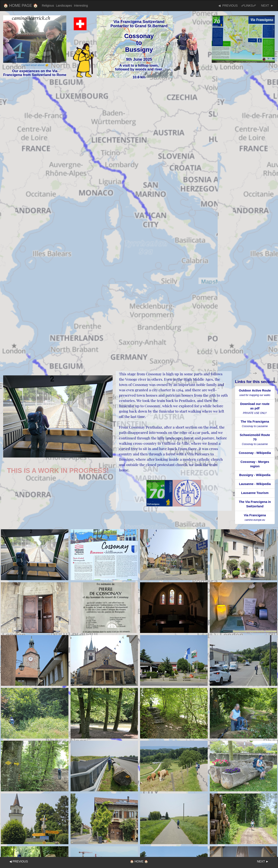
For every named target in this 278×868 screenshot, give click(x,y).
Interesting (81, 6)
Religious (48, 6)
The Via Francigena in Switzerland (255, 504)
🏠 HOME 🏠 (139, 861)
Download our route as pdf (255, 408)
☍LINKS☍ (248, 6)
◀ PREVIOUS (228, 6)
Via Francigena (255, 517)
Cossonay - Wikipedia (255, 453)
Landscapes (64, 6)
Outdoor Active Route (255, 393)
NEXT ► (267, 6)
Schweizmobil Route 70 (255, 439)
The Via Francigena (255, 424)
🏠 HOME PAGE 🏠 (21, 6)
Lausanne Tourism (255, 493)
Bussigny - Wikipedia (255, 475)
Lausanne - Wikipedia (255, 484)
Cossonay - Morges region (255, 464)
